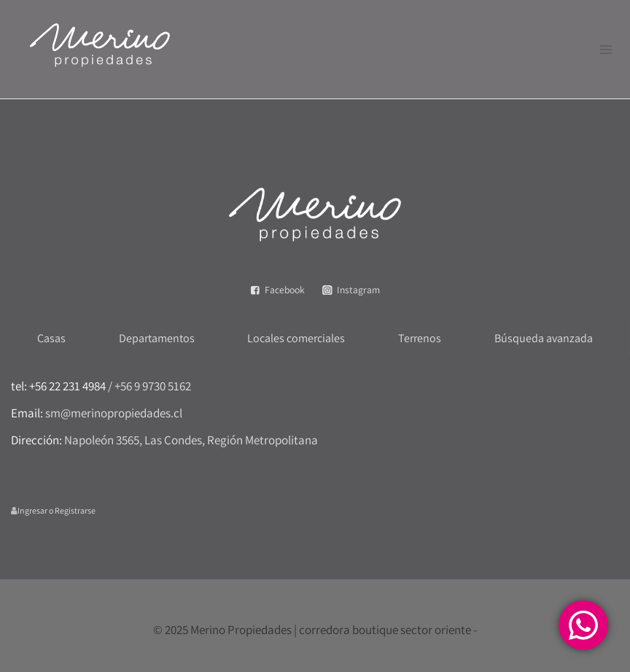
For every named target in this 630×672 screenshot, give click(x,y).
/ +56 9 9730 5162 (149, 386)
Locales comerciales (296, 338)
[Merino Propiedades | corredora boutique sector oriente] (100, 49)
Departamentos (157, 338)
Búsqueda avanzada (544, 338)
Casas (51, 338)
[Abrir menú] (606, 49)
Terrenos (420, 338)
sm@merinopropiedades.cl (114, 413)
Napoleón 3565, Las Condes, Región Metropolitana (191, 440)
